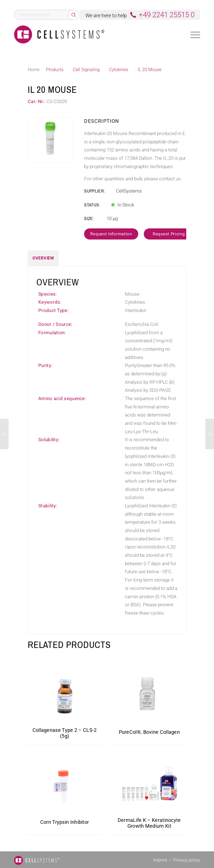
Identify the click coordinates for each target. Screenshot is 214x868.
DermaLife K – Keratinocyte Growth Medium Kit (149, 823)
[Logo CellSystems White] (59, 34)
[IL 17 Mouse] (4, 434)
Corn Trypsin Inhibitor (65, 822)
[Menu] (195, 35)
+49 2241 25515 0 (167, 15)
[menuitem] (195, 34)
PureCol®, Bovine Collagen (149, 732)
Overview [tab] (43, 258)
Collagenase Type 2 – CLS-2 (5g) (65, 733)
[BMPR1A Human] (210, 434)
